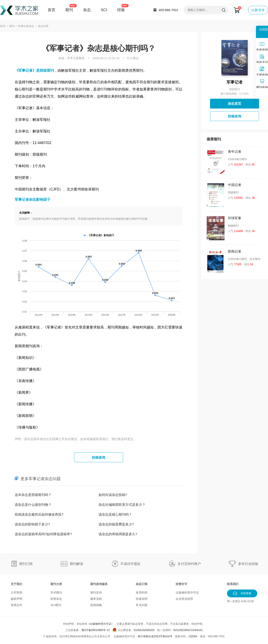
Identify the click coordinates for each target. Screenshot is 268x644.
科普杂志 (56, 599)
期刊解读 (76, 564)
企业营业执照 (184, 599)
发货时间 (142, 593)
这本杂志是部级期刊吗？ (33, 495)
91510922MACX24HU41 (188, 630)
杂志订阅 (142, 584)
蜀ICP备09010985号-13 (96, 630)
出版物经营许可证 (187, 593)
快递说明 (142, 599)
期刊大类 (56, 584)
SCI (104, 10)
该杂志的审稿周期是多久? (118, 534)
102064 (193, 636)
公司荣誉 (16, 593)
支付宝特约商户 (189, 564)
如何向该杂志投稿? (113, 495)
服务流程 (96, 599)
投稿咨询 (99, 457)
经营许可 (181, 584)
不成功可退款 (130, 564)
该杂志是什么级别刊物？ (33, 505)
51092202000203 (144, 630)
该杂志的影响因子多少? (32, 524)
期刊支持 (96, 593)
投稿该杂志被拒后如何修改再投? (39, 514)
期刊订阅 (26, 564)
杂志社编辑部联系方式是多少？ (122, 505)
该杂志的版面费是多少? (116, 524)
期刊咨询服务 (99, 584)
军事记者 (235, 82)
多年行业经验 (248, 564)
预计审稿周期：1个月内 (235, 94)
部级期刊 (235, 89)
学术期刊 (56, 593)
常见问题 (142, 605)
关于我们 (16, 584)
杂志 (87, 10)
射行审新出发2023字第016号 (155, 636)
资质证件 (16, 605)
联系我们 (233, 584)
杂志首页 (235, 103)
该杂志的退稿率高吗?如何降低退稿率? (43, 534)
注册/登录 (258, 10)
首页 (52, 10)
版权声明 (16, 599)
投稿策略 (96, 605)
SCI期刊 (56, 605)
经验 (121, 10)
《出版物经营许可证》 (101, 624)
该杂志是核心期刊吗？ (115, 514)
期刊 (69, 10)
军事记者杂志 (26, 26)
